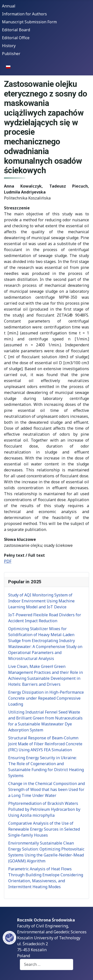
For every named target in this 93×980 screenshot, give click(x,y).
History (9, 46)
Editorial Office (16, 38)
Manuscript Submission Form (29, 22)
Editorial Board (16, 30)
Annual (9, 6)
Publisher (11, 54)
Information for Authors (24, 14)
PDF (8, 561)
